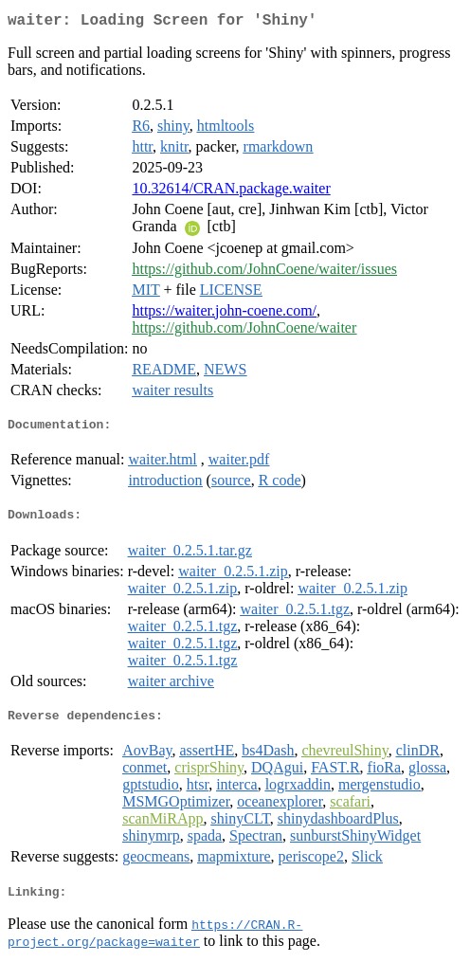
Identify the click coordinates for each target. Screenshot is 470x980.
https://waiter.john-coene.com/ (224, 314)
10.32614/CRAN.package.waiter (231, 192)
